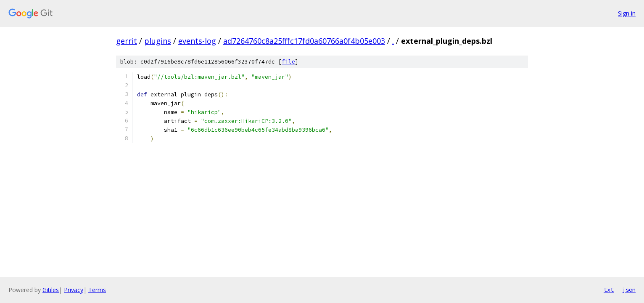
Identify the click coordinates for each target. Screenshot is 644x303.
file (288, 62)
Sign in (627, 13)
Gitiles (51, 290)
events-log (197, 41)
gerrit (127, 41)
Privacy (74, 290)
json (629, 290)
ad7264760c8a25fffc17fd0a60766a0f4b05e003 (304, 41)
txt (609, 290)
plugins (158, 41)
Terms (97, 290)
